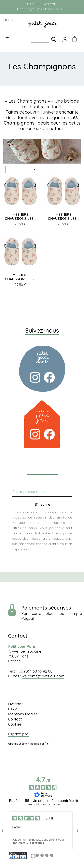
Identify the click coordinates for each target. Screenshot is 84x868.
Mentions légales (23, 714)
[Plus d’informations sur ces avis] (76, 800)
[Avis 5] (52, 855)
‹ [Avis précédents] (2, 830)
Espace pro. (19, 734)
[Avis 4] (47, 855)
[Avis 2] (37, 855)
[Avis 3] (42, 855)
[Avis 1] (33, 856)
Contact (15, 719)
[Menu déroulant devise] (10, 20)
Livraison (16, 704)
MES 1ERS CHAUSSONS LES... (20, 216)
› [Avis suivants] (78, 830)
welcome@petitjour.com (43, 676)
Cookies (15, 724)
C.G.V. (13, 709)
